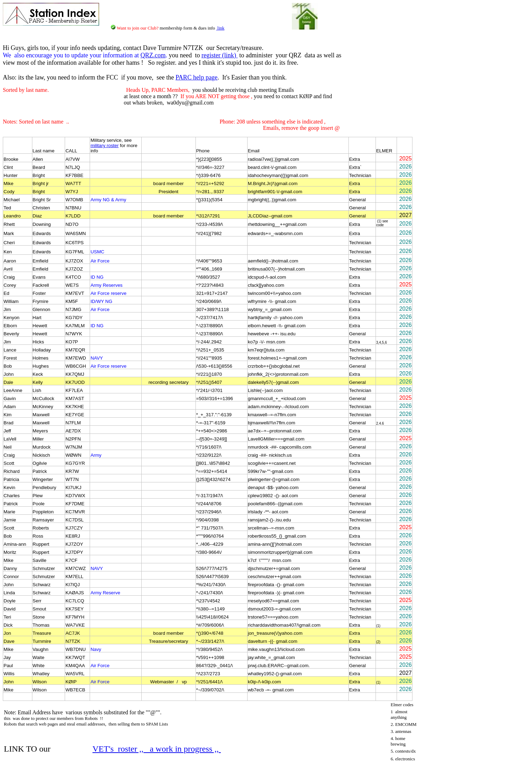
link (220, 28)
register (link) (220, 55)
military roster (104, 145)
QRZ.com (153, 55)
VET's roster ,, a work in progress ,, (157, 749)
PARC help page (196, 77)
